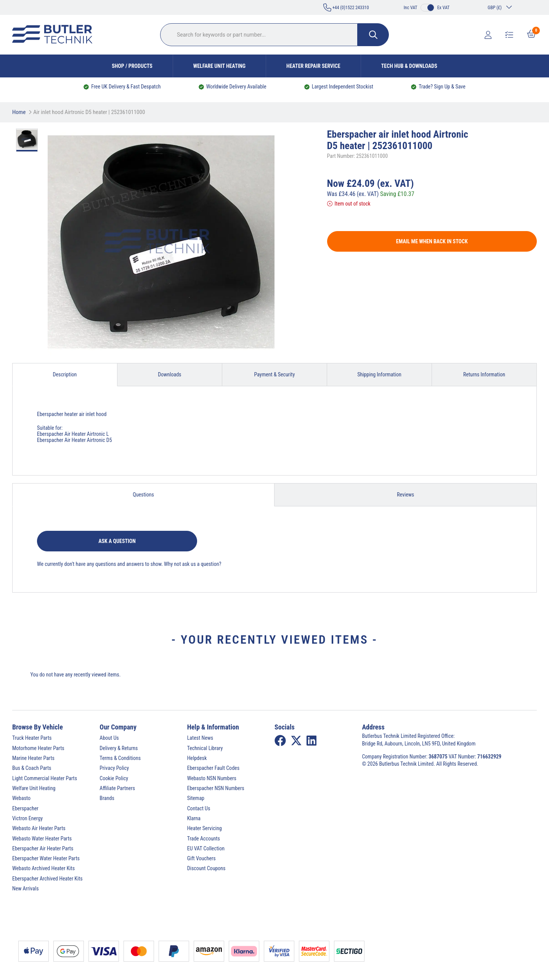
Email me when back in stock (432, 241)
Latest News (200, 738)
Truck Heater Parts (32, 738)
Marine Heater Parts (33, 758)
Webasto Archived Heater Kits (43, 868)
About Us (109, 738)
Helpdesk (197, 758)
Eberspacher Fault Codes (213, 768)
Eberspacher (25, 808)
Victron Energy (27, 818)
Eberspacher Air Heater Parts (43, 848)
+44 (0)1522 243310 (346, 7)
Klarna (194, 818)
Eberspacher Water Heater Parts (46, 858)
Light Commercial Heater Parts (45, 778)
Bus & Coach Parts (32, 768)
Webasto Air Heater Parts (39, 828)
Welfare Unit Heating (219, 66)
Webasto (21, 798)
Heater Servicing (205, 828)
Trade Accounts (204, 839)
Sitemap (196, 798)
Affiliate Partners (117, 788)
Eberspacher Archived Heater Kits (47, 879)
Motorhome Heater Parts (38, 748)
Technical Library (205, 748)
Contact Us (199, 808)
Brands (107, 798)
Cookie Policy (114, 778)
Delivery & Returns (119, 748)
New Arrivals (26, 888)
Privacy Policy (114, 768)
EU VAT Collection (206, 848)
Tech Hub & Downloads (409, 66)
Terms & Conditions (120, 758)
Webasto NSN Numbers (212, 778)
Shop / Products (132, 66)
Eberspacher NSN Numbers (216, 788)
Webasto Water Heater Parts (42, 839)
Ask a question (117, 541)
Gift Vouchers (201, 858)
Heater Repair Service (313, 66)
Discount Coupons (206, 868)
